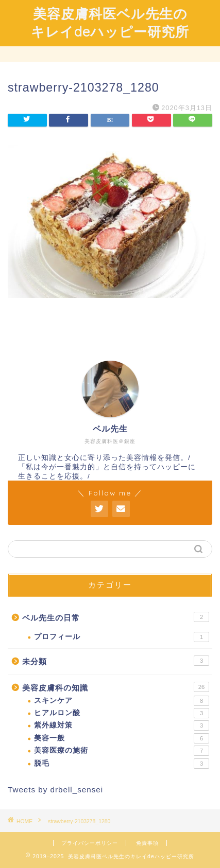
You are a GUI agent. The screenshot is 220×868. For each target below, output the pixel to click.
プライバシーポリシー (90, 843)
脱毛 (122, 764)
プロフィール (122, 637)
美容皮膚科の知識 (116, 687)
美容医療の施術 (122, 751)
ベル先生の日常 (116, 617)
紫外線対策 (122, 725)
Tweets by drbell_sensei (55, 790)
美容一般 (122, 738)
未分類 (116, 661)
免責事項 (147, 843)
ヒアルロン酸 (122, 713)
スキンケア (122, 701)
